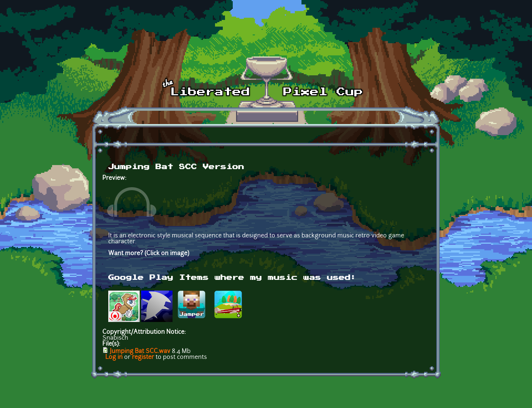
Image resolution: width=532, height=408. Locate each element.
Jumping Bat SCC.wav (140, 352)
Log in (114, 357)
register (143, 357)
